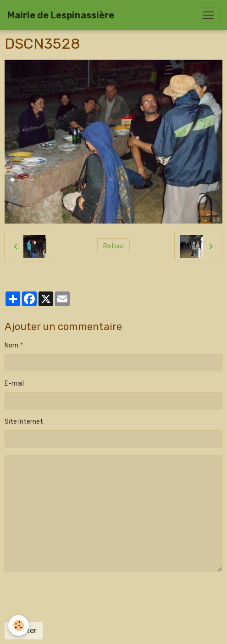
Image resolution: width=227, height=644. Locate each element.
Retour (113, 246)
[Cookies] (19, 625)
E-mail (14, 384)
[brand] (61, 15)
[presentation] (74, 597)
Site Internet (24, 422)
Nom (11, 345)
